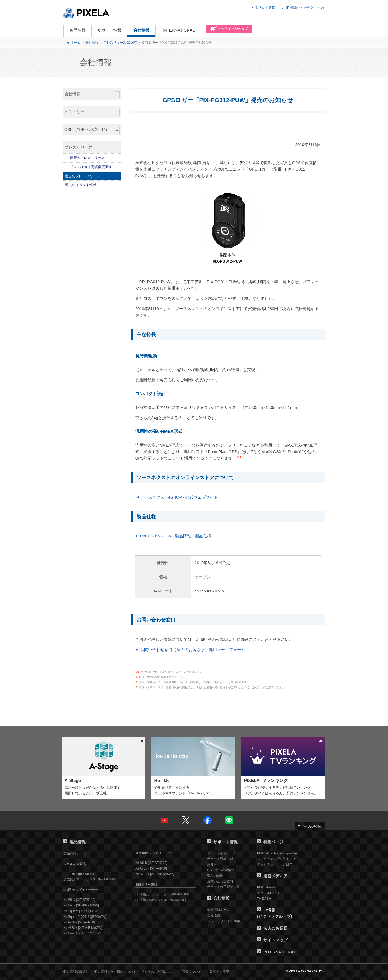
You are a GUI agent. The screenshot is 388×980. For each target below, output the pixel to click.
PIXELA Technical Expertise (277, 853)
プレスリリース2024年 (224, 921)
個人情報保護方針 (76, 972)
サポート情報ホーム (222, 853)
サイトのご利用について (159, 972)
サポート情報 (109, 30)
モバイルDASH (268, 893)
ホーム (76, 43)
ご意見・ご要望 (218, 972)
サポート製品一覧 (220, 859)
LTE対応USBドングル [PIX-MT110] (161, 900)
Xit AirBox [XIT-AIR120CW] (83, 928)
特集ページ (270, 842)
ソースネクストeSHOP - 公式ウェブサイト (179, 497)
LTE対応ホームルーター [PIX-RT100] (162, 894)
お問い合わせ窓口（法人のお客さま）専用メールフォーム (193, 650)
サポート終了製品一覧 (223, 887)
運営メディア (272, 876)
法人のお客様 (265, 8)
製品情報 (78, 30)
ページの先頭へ (312, 826)
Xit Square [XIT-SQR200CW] (85, 917)
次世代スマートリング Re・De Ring (89, 879)
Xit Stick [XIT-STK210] (151, 863)
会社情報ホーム (219, 910)
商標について (192, 972)
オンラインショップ (227, 31)
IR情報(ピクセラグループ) (305, 8)
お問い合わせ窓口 (220, 881)
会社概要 (214, 915)
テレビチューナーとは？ (275, 864)
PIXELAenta (266, 887)
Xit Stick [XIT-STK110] (79, 900)
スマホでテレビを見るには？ (278, 859)
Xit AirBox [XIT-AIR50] (79, 922)
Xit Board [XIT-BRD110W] (82, 933)
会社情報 (141, 30)
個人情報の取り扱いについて (115, 972)
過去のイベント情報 (81, 185)
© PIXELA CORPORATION (305, 971)
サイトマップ (272, 940)
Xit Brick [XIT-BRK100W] (81, 905)
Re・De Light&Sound (79, 874)
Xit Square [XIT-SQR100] (81, 911)
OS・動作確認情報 (221, 870)
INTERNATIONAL (179, 30)
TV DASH (264, 899)
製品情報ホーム (75, 853)
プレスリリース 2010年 (120, 43)
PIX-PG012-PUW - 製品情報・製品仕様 (176, 536)
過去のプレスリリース (82, 176)
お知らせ (214, 864)
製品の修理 (215, 876)
